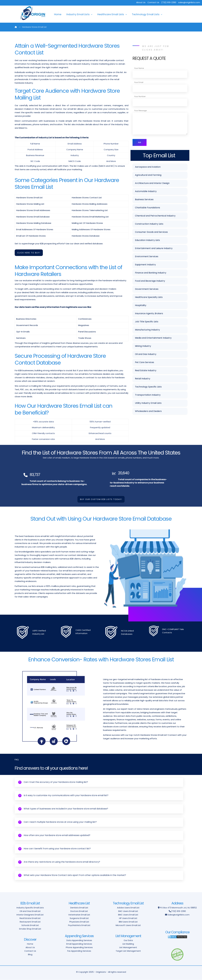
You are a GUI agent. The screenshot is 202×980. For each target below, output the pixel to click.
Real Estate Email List (30, 918)
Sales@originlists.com (179, 915)
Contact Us (153, 2)
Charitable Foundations (147, 208)
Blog (30, 955)
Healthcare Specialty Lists (149, 298)
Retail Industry (143, 379)
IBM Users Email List (128, 922)
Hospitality (141, 306)
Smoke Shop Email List (30, 929)
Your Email (139, 82)
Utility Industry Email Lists (148, 404)
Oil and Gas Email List (30, 911)
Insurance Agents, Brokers (149, 314)
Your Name (139, 68)
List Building (128, 944)
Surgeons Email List (79, 918)
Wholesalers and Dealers (148, 412)
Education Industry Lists (147, 241)
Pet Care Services (144, 363)
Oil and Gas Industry (146, 355)
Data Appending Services (79, 940)
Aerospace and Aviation (148, 167)
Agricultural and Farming (148, 176)
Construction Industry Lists (149, 224)
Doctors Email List (79, 911)
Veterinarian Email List (79, 915)
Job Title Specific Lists (147, 322)
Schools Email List (30, 925)
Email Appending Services (79, 944)
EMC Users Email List (128, 911)
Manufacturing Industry (147, 330)
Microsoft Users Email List (128, 925)
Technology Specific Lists (148, 387)
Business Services (144, 200)
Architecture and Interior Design (152, 184)
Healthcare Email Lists (111, 14)
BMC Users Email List (128, 915)
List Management (128, 947)
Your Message (140, 111)
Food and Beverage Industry (150, 281)
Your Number (140, 96)
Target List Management (128, 951)
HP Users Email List (128, 918)
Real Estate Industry (146, 371)
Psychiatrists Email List (79, 925)
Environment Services (147, 257)
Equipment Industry (145, 265)
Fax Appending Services (79, 951)
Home (58, 14)
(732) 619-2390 (178, 911)
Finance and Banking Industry (151, 273)
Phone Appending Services (79, 947)
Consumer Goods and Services (151, 233)
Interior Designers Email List (30, 915)
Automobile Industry (146, 192)
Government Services (147, 290)
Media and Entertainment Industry (153, 338)
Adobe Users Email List (128, 908)
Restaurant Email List (30, 922)
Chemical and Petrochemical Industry (155, 216)
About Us (141, 2)
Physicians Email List (79, 922)
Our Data (128, 940)
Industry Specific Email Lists (30, 908)
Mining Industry (143, 347)
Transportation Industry (148, 395)
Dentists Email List (79, 908)
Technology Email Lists (146, 14)
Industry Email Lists (78, 14)
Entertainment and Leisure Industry (154, 249)
